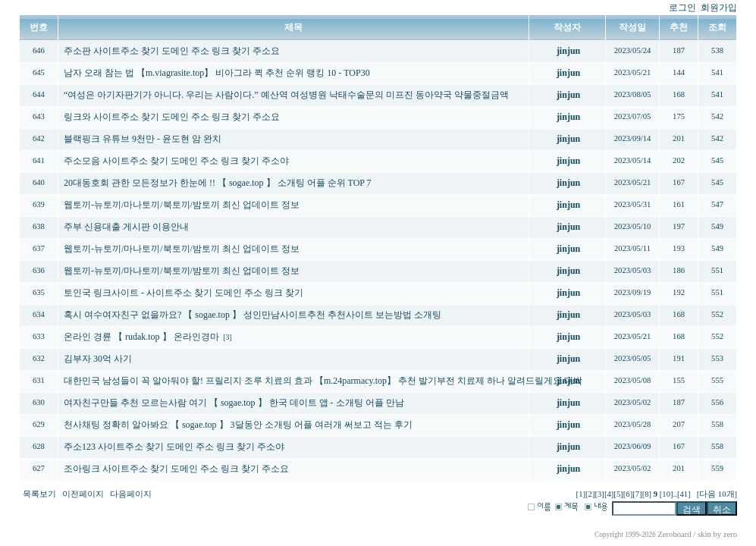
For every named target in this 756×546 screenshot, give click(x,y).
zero (730, 534)
